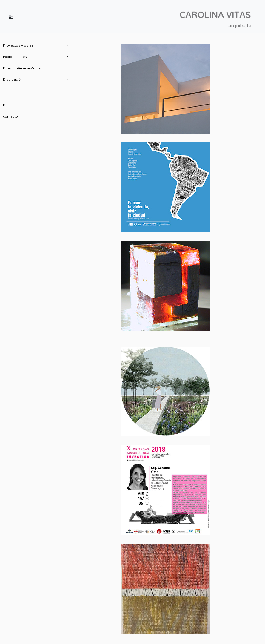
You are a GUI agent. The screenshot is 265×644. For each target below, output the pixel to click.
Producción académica (22, 68)
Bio (6, 105)
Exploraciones (15, 56)
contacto (10, 116)
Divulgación (13, 79)
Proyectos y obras (18, 45)
